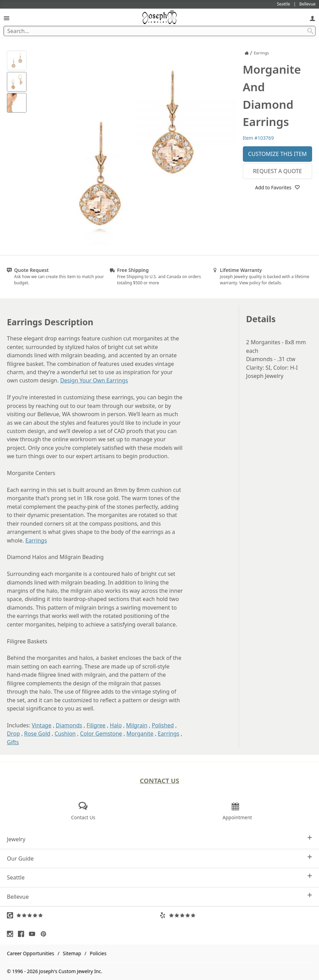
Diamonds (69, 725)
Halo (116, 725)
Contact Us (160, 781)
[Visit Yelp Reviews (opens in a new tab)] (236, 915)
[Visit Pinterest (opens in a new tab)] (45, 934)
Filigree (96, 725)
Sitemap (72, 953)
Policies (98, 953)
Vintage (42, 725)
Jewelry (159, 839)
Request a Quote (277, 171)
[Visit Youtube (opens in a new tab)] (34, 934)
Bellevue (159, 897)
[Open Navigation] (7, 18)
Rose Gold (37, 734)
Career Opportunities (30, 953)
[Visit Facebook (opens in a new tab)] (23, 934)
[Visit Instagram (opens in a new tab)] (12, 934)
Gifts (13, 742)
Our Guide (159, 858)
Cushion (65, 734)
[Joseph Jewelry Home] (247, 53)
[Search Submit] (310, 31)
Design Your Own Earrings (94, 380)
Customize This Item (277, 154)
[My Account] (312, 18)
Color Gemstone (101, 734)
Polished (163, 725)
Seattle (159, 877)
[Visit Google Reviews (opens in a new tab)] (83, 915)
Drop (13, 734)
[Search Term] (159, 31)
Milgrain (137, 725)
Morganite (140, 734)
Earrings (36, 540)
